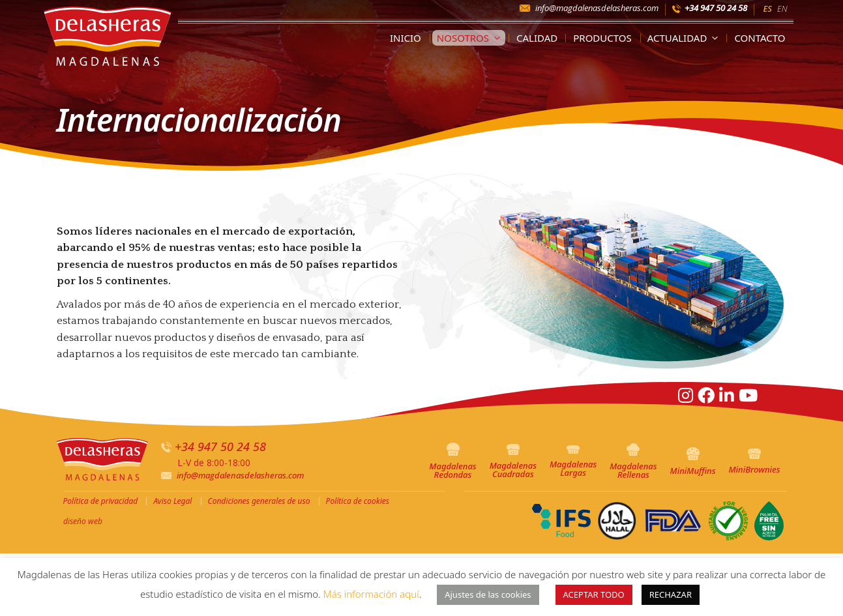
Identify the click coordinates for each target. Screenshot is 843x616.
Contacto (760, 38)
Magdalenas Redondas (452, 462)
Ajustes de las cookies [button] (488, 594)
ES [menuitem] (768, 8)
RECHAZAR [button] (671, 594)
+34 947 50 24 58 (716, 8)
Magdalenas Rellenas (633, 462)
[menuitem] (768, 8)
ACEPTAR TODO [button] (594, 594)
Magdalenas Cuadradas (513, 462)
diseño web (83, 521)
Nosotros (471, 38)
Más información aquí (371, 594)
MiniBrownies (754, 462)
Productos (602, 38)
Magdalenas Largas (573, 462)
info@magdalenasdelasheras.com (597, 8)
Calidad (537, 38)
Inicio (406, 38)
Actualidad (686, 38)
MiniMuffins (693, 462)
